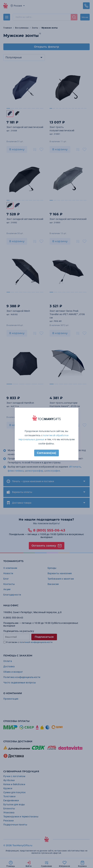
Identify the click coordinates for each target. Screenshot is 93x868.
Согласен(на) (46, 453)
